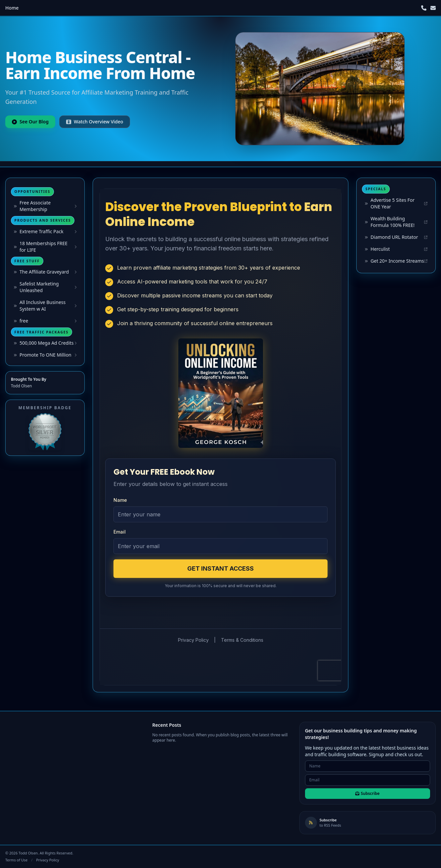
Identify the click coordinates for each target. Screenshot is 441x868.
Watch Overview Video (95, 122)
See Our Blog (30, 122)
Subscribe (367, 793)
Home (12, 8)
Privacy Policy (47, 860)
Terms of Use (16, 860)
